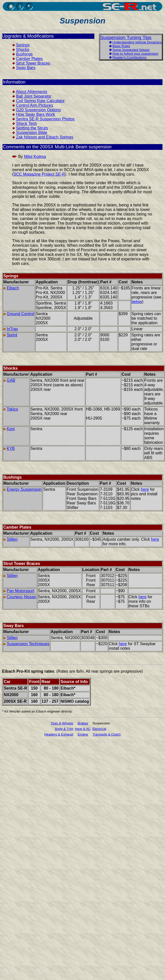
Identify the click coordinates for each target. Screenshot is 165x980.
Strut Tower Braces (33, 63)
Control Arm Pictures (34, 105)
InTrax (12, 329)
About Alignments (32, 92)
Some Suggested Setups (131, 50)
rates (49, 671)
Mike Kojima (35, 157)
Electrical (99, 729)
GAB (11, 380)
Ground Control (20, 314)
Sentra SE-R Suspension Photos (45, 119)
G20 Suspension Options (38, 110)
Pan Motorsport (20, 591)
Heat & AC (83, 729)
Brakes (83, 723)
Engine (83, 734)
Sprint (12, 335)
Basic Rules (121, 46)
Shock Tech (26, 124)
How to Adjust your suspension (135, 54)
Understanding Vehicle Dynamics (137, 42)
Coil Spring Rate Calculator (40, 101)
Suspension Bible (32, 133)
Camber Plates (29, 59)
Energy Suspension (24, 489)
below (137, 302)
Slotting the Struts (32, 128)
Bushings (24, 54)
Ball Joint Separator (34, 96)
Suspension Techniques (28, 644)
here (145, 489)
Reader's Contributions (129, 57)
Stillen (12, 539)
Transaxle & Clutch (106, 734)
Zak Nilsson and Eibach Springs (45, 137)
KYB (11, 448)
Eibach (13, 288)
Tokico (12, 409)
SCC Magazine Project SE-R (39, 174)
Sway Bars (25, 68)
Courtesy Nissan (21, 597)
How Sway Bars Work (35, 114)
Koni (11, 429)
